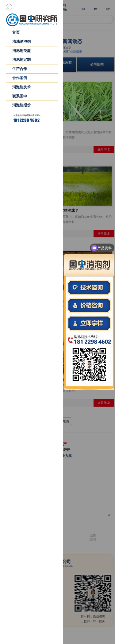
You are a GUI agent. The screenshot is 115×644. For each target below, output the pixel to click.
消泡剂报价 (21, 105)
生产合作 (20, 69)
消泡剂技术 (21, 87)
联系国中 (20, 96)
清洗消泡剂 (21, 42)
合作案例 (20, 78)
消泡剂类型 (21, 51)
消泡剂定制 (21, 60)
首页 (16, 32)
